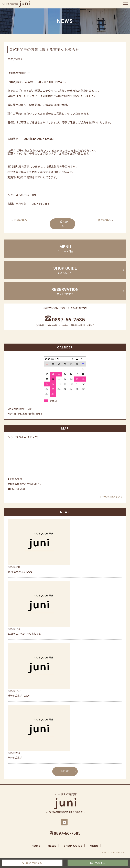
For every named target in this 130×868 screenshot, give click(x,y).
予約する (100, 863)
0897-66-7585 (68, 320)
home (36, 846)
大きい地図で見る (111, 497)
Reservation (65, 291)
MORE (65, 771)
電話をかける (34, 863)
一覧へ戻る (62, 224)
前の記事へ (20, 220)
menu (65, 249)
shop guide (65, 270)
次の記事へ (105, 220)
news (52, 846)
